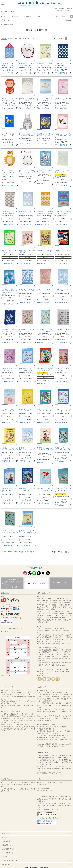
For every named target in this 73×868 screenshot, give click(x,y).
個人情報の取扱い (7, 864)
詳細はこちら (44, 674)
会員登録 (62, 9)
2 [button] (68, 38)
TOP (3, 17)
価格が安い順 (22, 38)
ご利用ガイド (59, 10)
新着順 (16, 38)
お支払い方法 (5, 593)
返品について (42, 687)
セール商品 (28, 17)
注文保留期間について (8, 779)
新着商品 (16, 17)
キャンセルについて (7, 687)
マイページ (69, 9)
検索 (71, 17)
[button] (71, 38)
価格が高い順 (31, 38)
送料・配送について (44, 593)
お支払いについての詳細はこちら (11, 628)
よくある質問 (6, 841)
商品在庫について (43, 752)
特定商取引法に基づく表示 (10, 861)
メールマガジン (68, 10)
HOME (2, 24)
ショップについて (7, 853)
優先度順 (10, 38)
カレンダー (4, 632)
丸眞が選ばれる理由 (8, 849)
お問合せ (40, 779)
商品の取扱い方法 (7, 845)
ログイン (56, 9)
